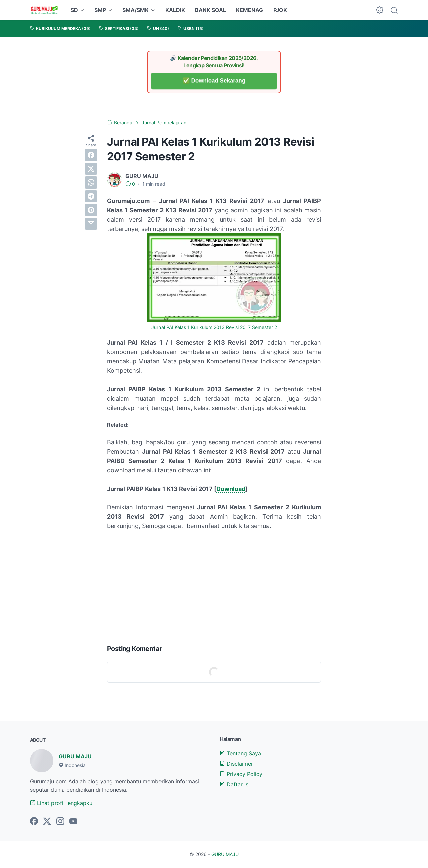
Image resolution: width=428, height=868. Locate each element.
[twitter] (91, 169)
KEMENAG (250, 10)
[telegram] (91, 196)
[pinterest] (91, 210)
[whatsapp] (91, 182)
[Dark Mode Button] (380, 10)
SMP (100, 10)
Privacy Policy (241, 774)
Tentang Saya (240, 753)
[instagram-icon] (60, 822)
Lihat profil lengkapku (61, 803)
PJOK (280, 10)
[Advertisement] (214, 586)
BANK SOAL (210, 10)
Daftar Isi (235, 784)
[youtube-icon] (73, 822)
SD (74, 10)
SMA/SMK (136, 10)
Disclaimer (236, 764)
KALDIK (175, 10)
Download (231, 489)
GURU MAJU (75, 756)
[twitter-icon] (47, 822)
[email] (91, 224)
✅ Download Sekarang (214, 81)
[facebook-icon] (34, 822)
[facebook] (91, 155)
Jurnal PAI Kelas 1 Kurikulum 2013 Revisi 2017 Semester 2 (214, 327)
